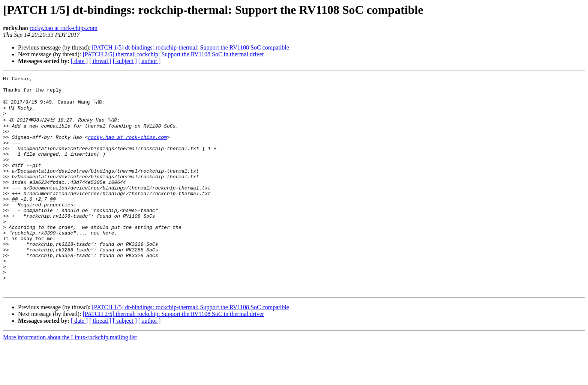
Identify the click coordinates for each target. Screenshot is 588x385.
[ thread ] (100, 61)
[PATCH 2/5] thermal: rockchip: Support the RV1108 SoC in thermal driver (173, 54)
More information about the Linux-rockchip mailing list (70, 378)
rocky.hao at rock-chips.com (64, 28)
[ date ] (79, 61)
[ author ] (150, 61)
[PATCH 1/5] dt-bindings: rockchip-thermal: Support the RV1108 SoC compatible (190, 47)
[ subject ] (125, 61)
